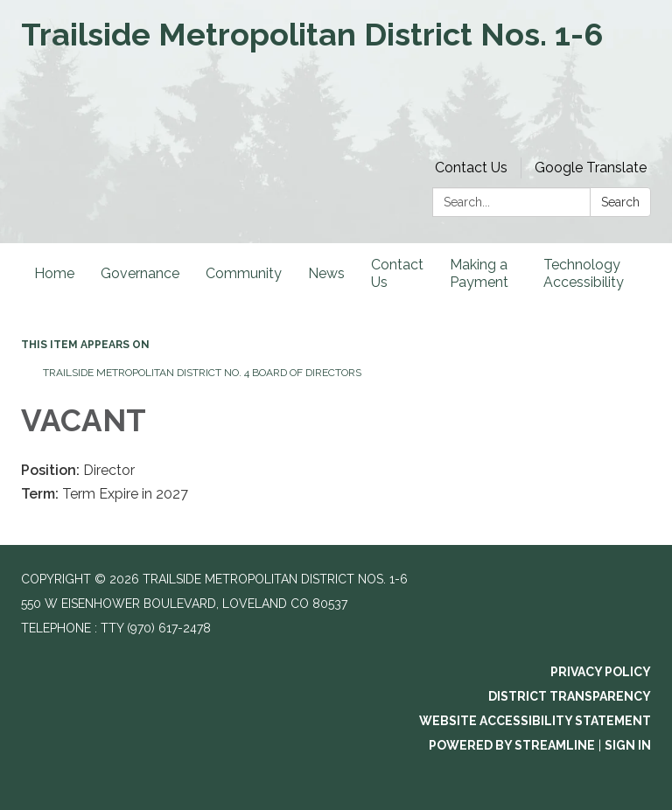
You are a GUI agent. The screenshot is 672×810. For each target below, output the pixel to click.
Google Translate (591, 168)
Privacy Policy (601, 672)
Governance (140, 273)
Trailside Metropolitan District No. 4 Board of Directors (202, 373)
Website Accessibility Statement (535, 721)
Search (620, 202)
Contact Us (471, 168)
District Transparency (570, 696)
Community (244, 273)
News (326, 273)
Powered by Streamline (512, 745)
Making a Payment (479, 273)
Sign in (628, 745)
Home (54, 273)
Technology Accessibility (584, 273)
